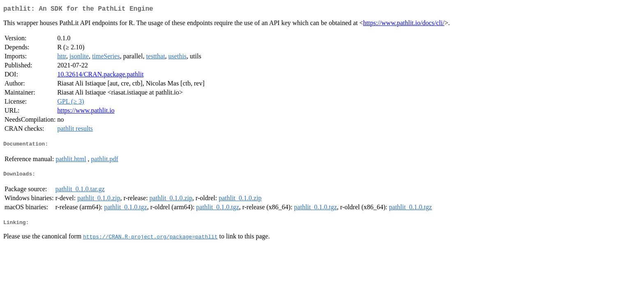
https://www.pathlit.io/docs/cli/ (404, 24)
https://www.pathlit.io (86, 112)
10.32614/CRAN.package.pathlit (100, 76)
